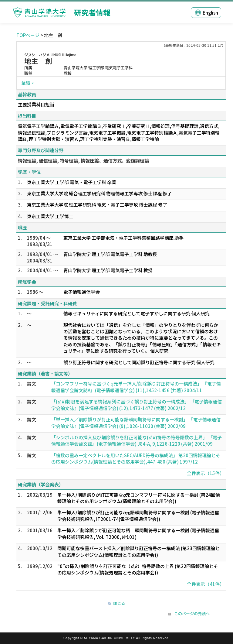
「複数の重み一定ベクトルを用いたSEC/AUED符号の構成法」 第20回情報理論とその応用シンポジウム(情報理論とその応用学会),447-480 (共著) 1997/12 (136, 458)
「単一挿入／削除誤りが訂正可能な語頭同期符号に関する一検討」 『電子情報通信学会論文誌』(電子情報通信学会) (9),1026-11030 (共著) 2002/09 (136, 423)
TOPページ (28, 35)
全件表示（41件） (206, 584)
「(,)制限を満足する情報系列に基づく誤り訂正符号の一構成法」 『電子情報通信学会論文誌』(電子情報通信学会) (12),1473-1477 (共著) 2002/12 (137, 405)
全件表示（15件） (206, 473)
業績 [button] (26, 83)
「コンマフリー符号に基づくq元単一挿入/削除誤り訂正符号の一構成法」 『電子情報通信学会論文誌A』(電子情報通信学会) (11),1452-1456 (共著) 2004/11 (136, 387)
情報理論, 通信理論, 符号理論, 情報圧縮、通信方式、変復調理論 (83, 161)
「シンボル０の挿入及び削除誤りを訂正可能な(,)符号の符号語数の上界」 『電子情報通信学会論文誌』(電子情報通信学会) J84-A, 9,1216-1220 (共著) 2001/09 (137, 440)
